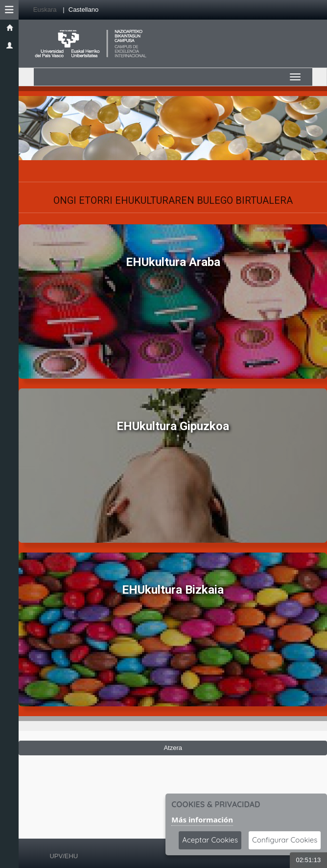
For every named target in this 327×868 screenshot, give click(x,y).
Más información (202, 820)
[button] (9, 10)
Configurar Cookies (285, 840)
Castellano (83, 10)
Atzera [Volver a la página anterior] (173, 748)
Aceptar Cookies (210, 840)
